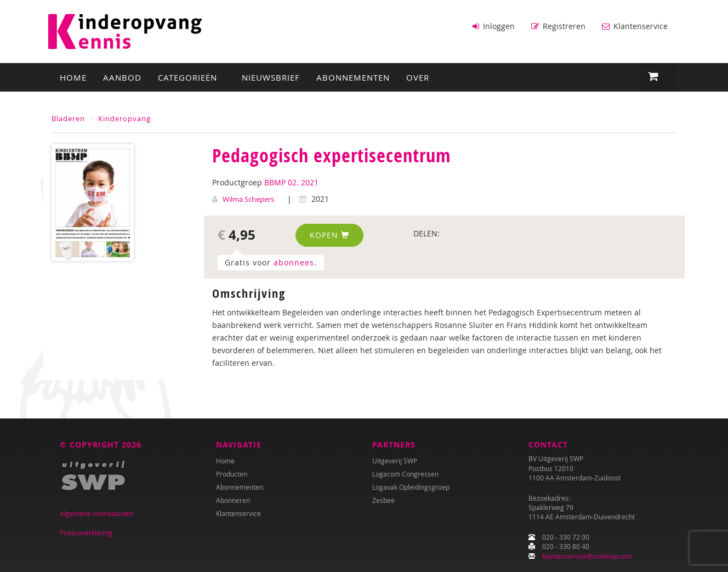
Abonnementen (353, 77)
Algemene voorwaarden (96, 513)
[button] (658, 77)
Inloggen (494, 26)
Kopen (329, 235)
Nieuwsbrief (271, 77)
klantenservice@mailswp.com (587, 556)
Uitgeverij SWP (395, 461)
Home (73, 77)
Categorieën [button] (192, 77)
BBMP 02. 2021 (291, 182)
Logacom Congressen (405, 474)
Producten (232, 474)
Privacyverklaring (86, 533)
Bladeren (68, 118)
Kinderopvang (124, 118)
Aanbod (122, 77)
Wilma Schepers (248, 199)
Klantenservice (635, 26)
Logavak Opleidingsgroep (411, 487)
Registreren (558, 26)
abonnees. (295, 262)
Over (418, 77)
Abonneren (233, 500)
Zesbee (383, 500)
